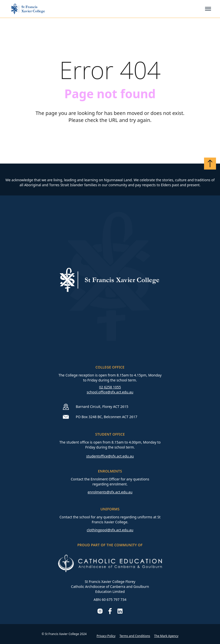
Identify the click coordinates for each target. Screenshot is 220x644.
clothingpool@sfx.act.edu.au (110, 530)
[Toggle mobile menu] (208, 9)
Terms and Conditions (135, 636)
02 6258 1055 (110, 387)
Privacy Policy (106, 636)
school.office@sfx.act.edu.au (110, 392)
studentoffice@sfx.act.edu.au (110, 456)
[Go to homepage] (28, 9)
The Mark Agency (166, 636)
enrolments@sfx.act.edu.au (110, 492)
